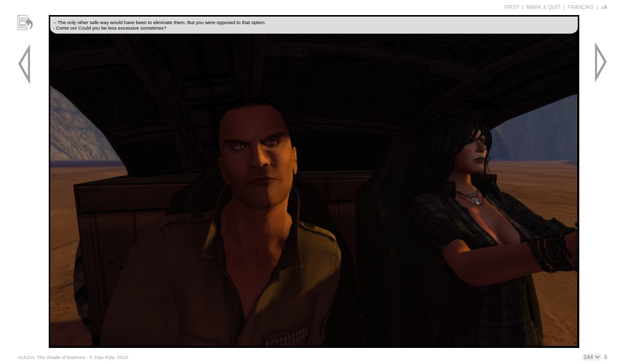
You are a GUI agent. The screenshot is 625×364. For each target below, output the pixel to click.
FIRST (512, 7)
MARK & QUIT (543, 7)
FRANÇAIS (581, 7)
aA (604, 7)
